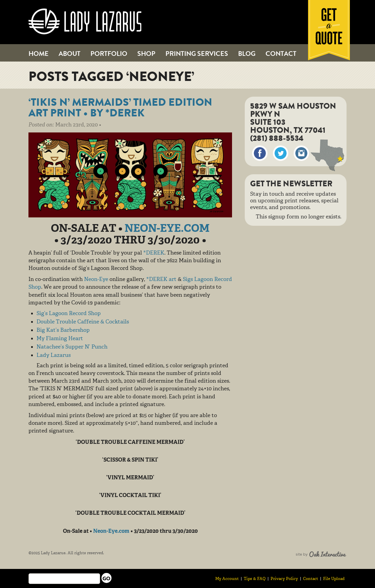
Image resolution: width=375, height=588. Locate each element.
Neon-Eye (96, 280)
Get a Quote (329, 30)
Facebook (260, 153)
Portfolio (109, 54)
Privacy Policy (284, 579)
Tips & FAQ (255, 579)
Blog (247, 54)
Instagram (301, 153)
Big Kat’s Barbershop (63, 330)
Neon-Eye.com (167, 229)
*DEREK (154, 253)
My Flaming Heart (60, 339)
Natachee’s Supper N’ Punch (72, 347)
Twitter (281, 153)
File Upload (334, 579)
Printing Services (197, 54)
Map (327, 155)
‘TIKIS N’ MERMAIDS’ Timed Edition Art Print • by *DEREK (120, 107)
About (69, 54)
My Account (227, 579)
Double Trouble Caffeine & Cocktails (83, 322)
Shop (146, 54)
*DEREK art (161, 280)
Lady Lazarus (85, 21)
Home (39, 54)
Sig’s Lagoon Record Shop (69, 314)
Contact (281, 54)
